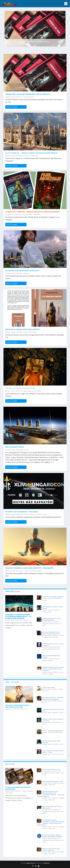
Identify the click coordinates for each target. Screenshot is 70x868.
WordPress (46, 863)
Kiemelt (36, 156)
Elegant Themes (31, 863)
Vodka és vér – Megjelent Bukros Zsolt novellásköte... (28, 41)
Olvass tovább (12, 107)
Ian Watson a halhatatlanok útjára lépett (23, 271)
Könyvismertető (33, 571)
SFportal (40, 571)
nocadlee (13, 450)
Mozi (33, 391)
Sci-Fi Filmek (38, 391)
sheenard (11, 44)
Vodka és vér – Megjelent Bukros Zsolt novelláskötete (28, 94)
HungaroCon (33, 514)
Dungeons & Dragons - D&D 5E (30, 215)
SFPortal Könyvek (32, 332)
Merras (12, 215)
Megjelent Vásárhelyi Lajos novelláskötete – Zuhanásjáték (29, 568)
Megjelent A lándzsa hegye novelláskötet (23, 329)
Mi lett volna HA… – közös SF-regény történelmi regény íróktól (31, 153)
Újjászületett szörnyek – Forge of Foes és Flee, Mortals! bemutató (32, 212)
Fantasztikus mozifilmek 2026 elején (20, 388)
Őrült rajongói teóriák (15, 447)
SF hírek (26, 450)
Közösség (39, 514)
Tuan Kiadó (44, 514)
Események (26, 156)
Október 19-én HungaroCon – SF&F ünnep (22, 512)
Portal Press (28, 44)
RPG (40, 215)
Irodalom (23, 44)
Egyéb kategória (27, 391)
